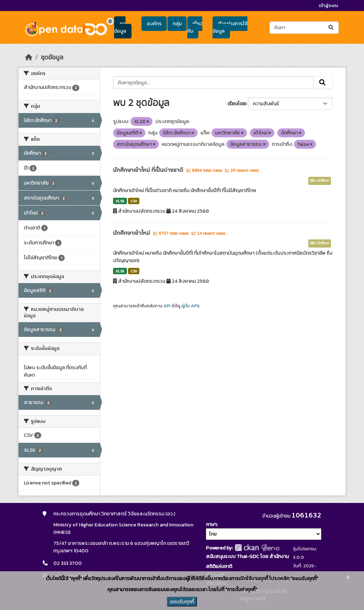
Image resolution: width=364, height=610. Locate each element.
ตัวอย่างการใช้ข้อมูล (230, 27)
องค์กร (154, 24)
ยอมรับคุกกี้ (182, 602)
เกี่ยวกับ (195, 27)
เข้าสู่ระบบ (328, 6)
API (167, 306)
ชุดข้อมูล (120, 27)
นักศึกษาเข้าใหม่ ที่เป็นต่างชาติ (149, 170)
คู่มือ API (190, 306)
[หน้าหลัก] (29, 57)
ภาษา (211, 524)
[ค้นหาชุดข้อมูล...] (304, 28)
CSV (134, 201)
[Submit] (331, 28)
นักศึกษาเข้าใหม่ (132, 233)
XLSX (120, 201)
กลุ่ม (177, 24)
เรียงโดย (237, 104)
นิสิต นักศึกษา (320, 181)
